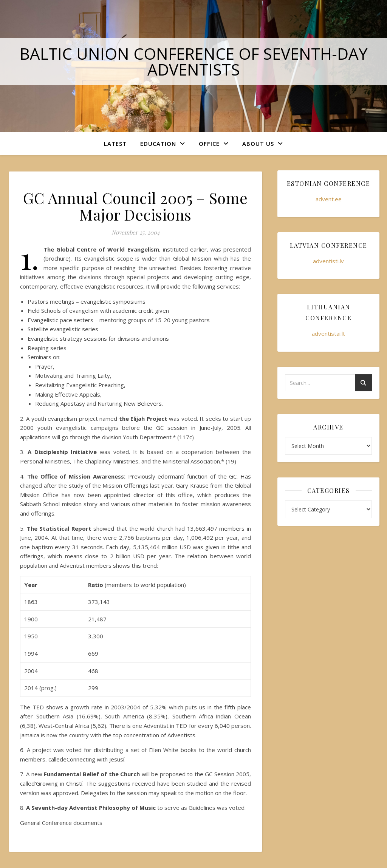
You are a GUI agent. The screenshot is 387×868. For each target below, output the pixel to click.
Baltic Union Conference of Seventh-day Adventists (194, 61)
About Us (258, 144)
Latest (115, 144)
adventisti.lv (328, 261)
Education (158, 144)
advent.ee (329, 199)
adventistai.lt (328, 334)
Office (209, 144)
